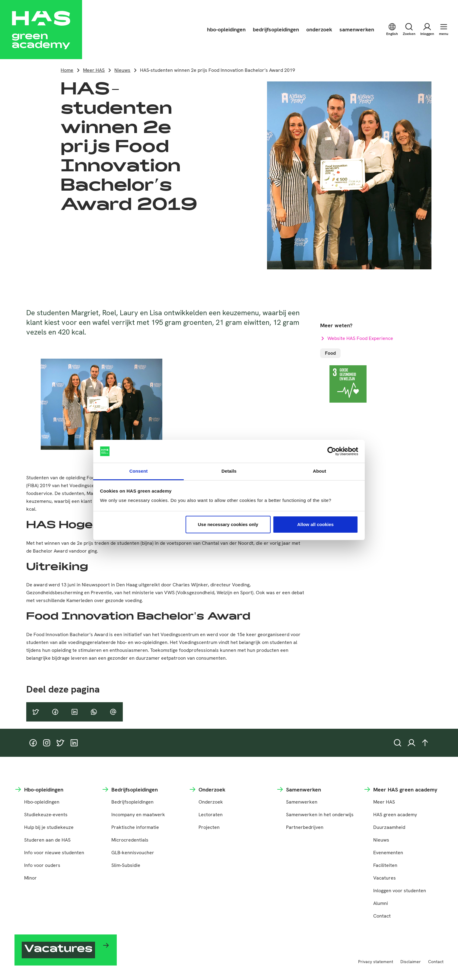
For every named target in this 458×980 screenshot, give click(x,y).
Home (67, 70)
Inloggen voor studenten (400, 891)
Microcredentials (130, 840)
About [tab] (320, 471)
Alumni (381, 903)
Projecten (209, 827)
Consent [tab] (139, 471)
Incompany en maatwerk (138, 815)
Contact (382, 916)
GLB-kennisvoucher (133, 853)
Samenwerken (302, 802)
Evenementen (388, 853)
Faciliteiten (385, 865)
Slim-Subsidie (126, 865)
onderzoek (319, 29)
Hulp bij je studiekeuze (49, 827)
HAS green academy (395, 815)
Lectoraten (211, 815)
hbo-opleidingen (226, 29)
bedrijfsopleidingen (276, 29)
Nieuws (122, 70)
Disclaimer (411, 962)
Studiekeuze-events (46, 815)
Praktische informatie (135, 827)
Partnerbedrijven (305, 827)
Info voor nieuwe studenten (54, 853)
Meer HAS (94, 70)
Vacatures (385, 878)
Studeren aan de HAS (47, 840)
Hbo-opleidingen (42, 802)
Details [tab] (229, 471)
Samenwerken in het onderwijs (320, 815)
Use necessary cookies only (228, 524)
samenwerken (357, 29)
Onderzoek (211, 802)
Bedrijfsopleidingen (132, 802)
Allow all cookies (315, 524)
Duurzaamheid (389, 827)
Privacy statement (376, 962)
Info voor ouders (42, 865)
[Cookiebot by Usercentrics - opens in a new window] (332, 451)
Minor (30, 878)
